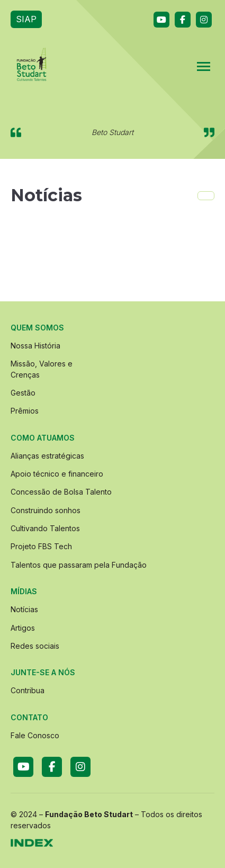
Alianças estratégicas (47, 456)
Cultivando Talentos (45, 528)
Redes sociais (35, 646)
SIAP (26, 19)
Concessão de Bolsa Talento (61, 492)
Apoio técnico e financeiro (57, 474)
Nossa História (35, 346)
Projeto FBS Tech (41, 546)
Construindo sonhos (46, 510)
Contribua (28, 690)
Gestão (23, 393)
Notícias (24, 609)
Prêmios (25, 411)
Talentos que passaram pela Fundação (79, 565)
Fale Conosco (35, 735)
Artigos (23, 628)
